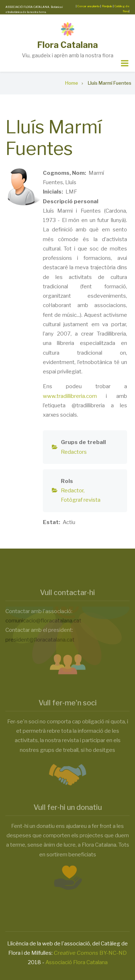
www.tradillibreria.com (70, 396)
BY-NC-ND (90, 953)
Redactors (74, 452)
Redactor (72, 491)
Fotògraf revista (81, 500)
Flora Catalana (67, 45)
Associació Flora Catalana (76, 962)
